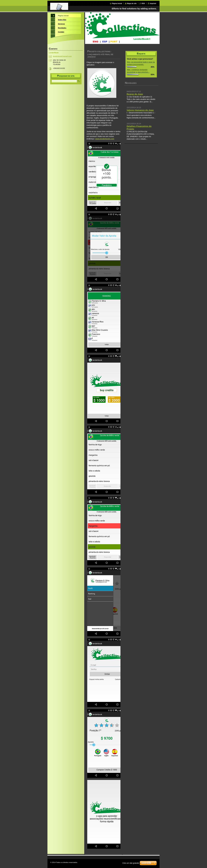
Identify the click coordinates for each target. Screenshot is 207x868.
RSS (143, 3)
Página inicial (117, 3)
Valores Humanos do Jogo (140, 110)
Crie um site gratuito (131, 863)
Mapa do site (132, 3)
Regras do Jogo (135, 94)
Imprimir (153, 3)
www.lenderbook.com (105, 139)
